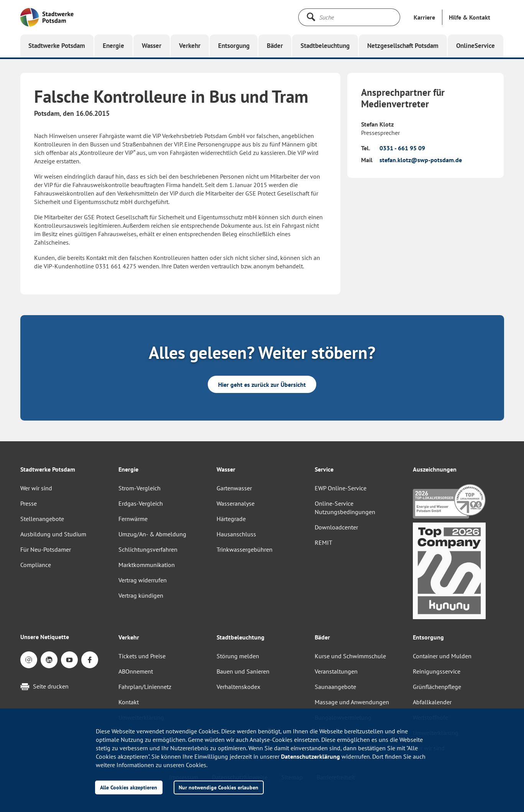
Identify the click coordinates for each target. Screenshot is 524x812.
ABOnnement (136, 671)
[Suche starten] (311, 17)
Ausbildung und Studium (53, 534)
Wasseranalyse (236, 503)
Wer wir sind (36, 488)
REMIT (324, 542)
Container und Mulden (442, 656)
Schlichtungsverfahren (148, 549)
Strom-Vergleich (140, 488)
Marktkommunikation (147, 565)
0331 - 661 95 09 (402, 148)
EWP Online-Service (341, 488)
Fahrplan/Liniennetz (145, 687)
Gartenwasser (234, 488)
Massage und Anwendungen (352, 702)
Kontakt (129, 702)
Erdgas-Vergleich (141, 503)
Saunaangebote (335, 687)
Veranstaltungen (336, 671)
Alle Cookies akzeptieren (129, 787)
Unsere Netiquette (45, 637)
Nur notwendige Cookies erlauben (218, 787)
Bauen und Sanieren (243, 671)
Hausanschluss (236, 534)
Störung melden (238, 656)
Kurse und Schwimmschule (350, 656)
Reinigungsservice (437, 671)
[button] (470, 17)
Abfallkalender (432, 702)
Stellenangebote (42, 519)
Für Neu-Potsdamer (46, 549)
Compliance (36, 565)
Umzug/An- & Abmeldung (152, 534)
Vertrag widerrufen (143, 580)
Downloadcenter (336, 527)
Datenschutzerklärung (310, 756)
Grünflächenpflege (437, 687)
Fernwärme (133, 519)
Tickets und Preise (142, 656)
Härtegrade (231, 519)
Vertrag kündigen (141, 595)
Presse (29, 503)
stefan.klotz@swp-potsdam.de (421, 160)
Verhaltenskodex (238, 687)
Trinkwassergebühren (245, 549)
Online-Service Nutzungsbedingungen (345, 508)
